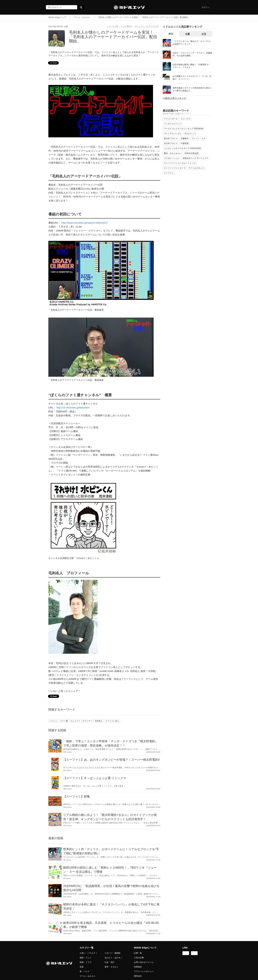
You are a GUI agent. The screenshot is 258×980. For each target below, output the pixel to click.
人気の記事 (139, 958)
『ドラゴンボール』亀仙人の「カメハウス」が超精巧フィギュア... (192, 43)
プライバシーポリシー (144, 971)
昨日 (171, 34)
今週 (187, 34)
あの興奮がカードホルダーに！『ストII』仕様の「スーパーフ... (192, 78)
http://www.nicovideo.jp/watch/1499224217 (85, 223)
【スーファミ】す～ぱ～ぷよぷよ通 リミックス (95, 778)
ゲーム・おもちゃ (82, 17)
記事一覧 (138, 953)
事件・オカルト (112, 967)
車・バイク (85, 971)
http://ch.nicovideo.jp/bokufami (73, 408)
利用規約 (138, 967)
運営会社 (138, 976)
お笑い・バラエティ (89, 953)
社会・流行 (110, 962)
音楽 (82, 967)
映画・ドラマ (86, 962)
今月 (204, 34)
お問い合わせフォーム (144, 962)
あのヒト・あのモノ (114, 958)
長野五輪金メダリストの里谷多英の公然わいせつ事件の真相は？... (192, 89)
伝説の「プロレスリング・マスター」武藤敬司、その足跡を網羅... (192, 54)
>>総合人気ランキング (174, 98)
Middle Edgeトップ (57, 17)
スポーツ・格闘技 (113, 953)
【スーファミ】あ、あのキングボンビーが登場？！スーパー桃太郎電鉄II (111, 760)
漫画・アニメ (86, 958)
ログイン (206, 7)
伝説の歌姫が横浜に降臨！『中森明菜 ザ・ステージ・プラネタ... (192, 66)
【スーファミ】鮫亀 (77, 796)
